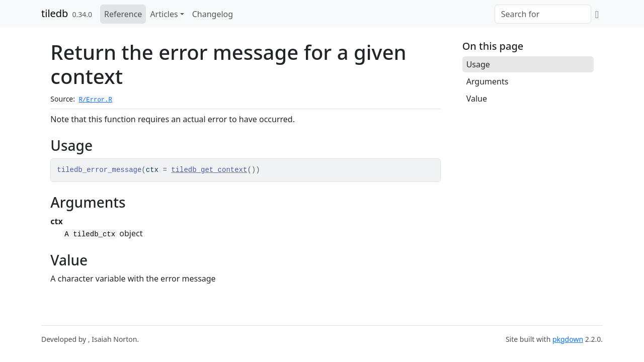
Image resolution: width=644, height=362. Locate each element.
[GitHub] (597, 14)
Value (477, 99)
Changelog (213, 14)
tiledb (55, 13)
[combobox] (543, 14)
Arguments (488, 81)
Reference (123, 14)
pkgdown (568, 339)
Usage (478, 64)
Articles (164, 14)
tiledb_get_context (209, 170)
